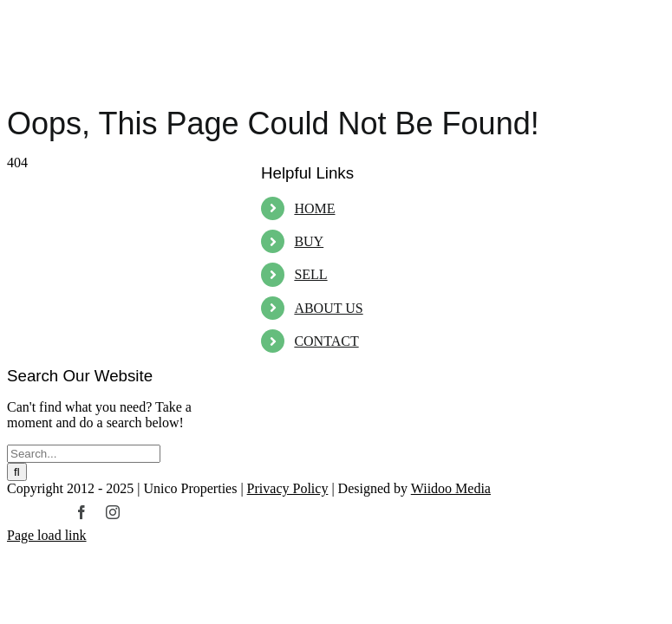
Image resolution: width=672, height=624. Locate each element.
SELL (310, 274)
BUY (309, 241)
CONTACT (326, 341)
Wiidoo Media (451, 488)
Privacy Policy (288, 488)
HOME (314, 208)
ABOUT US (328, 308)
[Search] (17, 472)
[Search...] (84, 454)
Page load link (47, 535)
